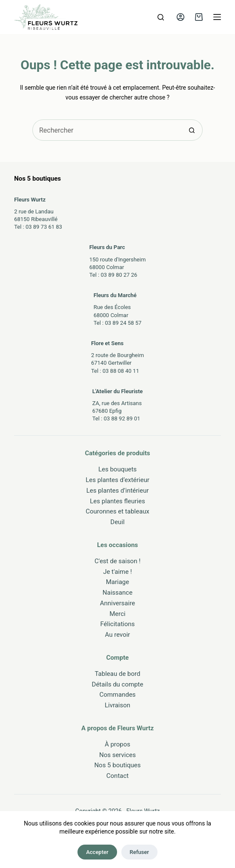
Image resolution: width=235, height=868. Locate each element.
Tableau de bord (118, 674)
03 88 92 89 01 (122, 418)
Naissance (117, 593)
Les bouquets (117, 469)
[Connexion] (181, 17)
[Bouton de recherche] (192, 130)
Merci (117, 614)
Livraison (117, 705)
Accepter (97, 852)
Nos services (117, 755)
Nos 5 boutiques (117, 765)
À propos (117, 744)
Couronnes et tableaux (117, 511)
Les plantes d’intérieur (118, 491)
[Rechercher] (161, 17)
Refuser (139, 852)
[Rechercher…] (107, 130)
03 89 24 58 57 (123, 323)
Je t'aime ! (117, 572)
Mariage (118, 582)
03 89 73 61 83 (44, 227)
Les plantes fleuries (117, 501)
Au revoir (118, 635)
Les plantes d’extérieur (117, 480)
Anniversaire (118, 603)
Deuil (117, 522)
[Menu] (217, 17)
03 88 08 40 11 (121, 371)
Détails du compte (118, 684)
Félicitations (117, 624)
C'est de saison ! (117, 561)
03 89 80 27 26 (119, 275)
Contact (117, 776)
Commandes (117, 695)
